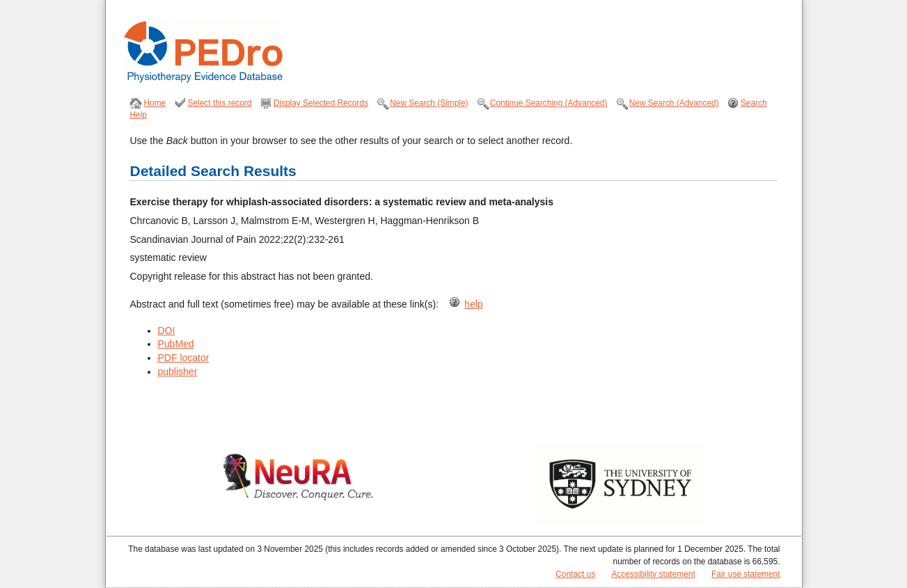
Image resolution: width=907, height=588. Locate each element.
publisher (178, 372)
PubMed (176, 344)
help (473, 304)
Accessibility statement (653, 574)
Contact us (575, 574)
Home (155, 103)
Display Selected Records (321, 103)
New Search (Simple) (429, 103)
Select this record (220, 103)
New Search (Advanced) (674, 103)
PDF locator (184, 358)
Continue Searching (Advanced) (549, 103)
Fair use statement (746, 574)
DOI (167, 331)
